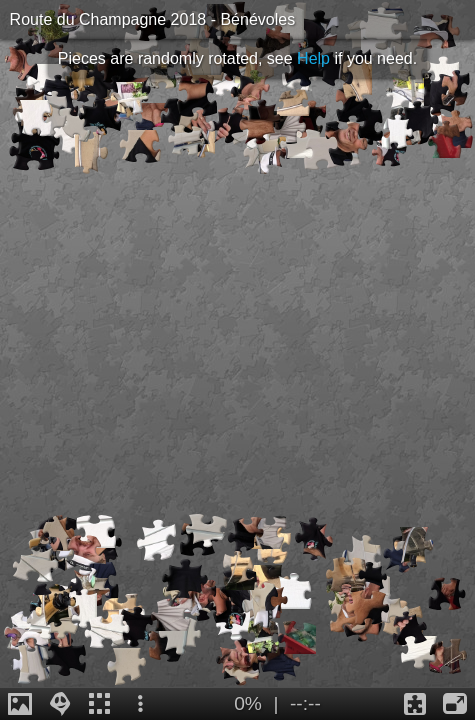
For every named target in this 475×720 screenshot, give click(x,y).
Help (313, 58)
